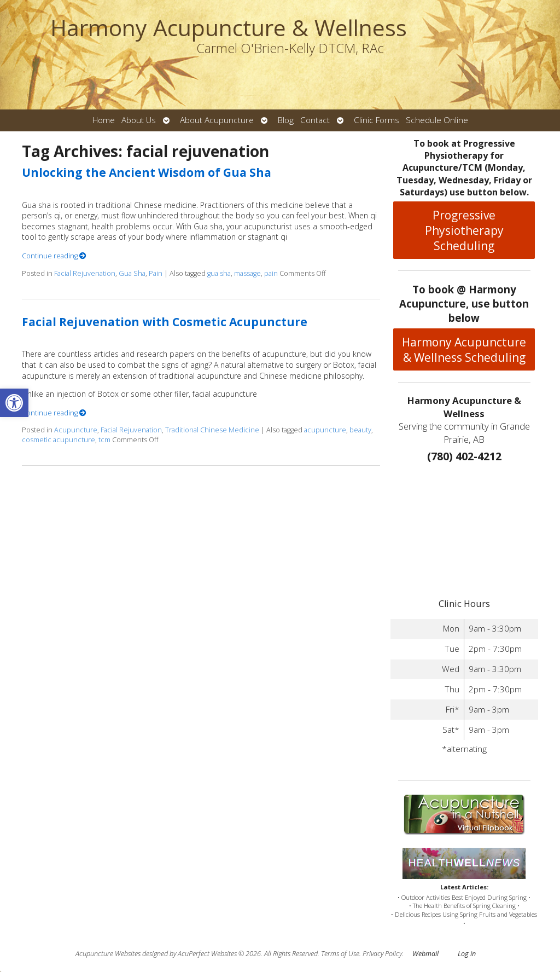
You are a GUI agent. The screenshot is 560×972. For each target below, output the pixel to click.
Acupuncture (76, 430)
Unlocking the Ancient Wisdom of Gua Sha (147, 172)
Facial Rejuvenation (85, 273)
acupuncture (325, 430)
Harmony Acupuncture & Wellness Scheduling (464, 350)
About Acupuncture (217, 120)
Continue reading (54, 256)
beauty (360, 430)
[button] (14, 403)
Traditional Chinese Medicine (212, 430)
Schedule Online (437, 120)
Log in (467, 954)
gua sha (219, 273)
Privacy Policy (382, 954)
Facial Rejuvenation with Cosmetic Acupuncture (165, 322)
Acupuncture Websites (108, 954)
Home (104, 120)
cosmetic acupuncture (59, 440)
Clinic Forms (377, 120)
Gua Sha (132, 273)
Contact (315, 120)
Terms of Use (340, 954)
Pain (156, 273)
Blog (286, 120)
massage (247, 273)
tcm (104, 440)
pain (271, 273)
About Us (139, 120)
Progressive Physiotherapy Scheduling (464, 230)
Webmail (425, 954)
